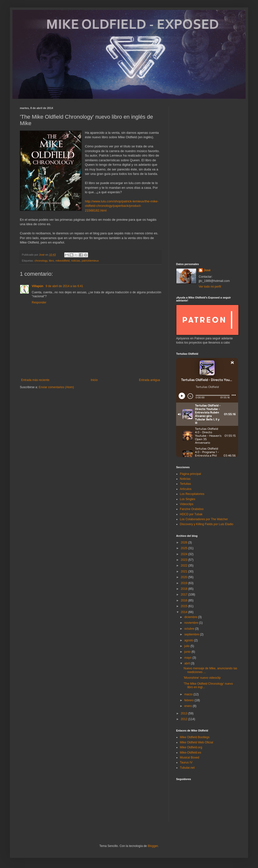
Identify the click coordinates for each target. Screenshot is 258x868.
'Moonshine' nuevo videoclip (202, 678)
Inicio (94, 380)
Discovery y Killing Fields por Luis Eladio (207, 524)
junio (188, 652)
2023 (185, 560)
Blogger (153, 846)
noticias (76, 261)
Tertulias (185, 484)
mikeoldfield (62, 261)
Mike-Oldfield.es (191, 753)
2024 (185, 554)
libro (51, 261)
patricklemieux (90, 261)
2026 (185, 542)
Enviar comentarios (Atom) (56, 387)
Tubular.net (187, 768)
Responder (39, 302)
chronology (41, 261)
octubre (190, 629)
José (207, 270)
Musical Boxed (190, 758)
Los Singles (188, 499)
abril (188, 663)
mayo (188, 658)
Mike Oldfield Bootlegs (195, 737)
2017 (185, 595)
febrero (189, 700)
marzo (189, 694)
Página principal (190, 474)
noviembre (192, 623)
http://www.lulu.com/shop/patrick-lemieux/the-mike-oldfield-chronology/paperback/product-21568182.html (122, 206)
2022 (185, 566)
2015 (185, 606)
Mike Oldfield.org (191, 747)
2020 (185, 577)
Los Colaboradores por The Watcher (204, 519)
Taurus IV (186, 762)
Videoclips (187, 504)
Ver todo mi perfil (210, 287)
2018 (185, 589)
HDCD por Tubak (191, 514)
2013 (185, 713)
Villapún (38, 286)
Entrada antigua (149, 380)
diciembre (191, 617)
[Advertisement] (207, 181)
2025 (185, 548)
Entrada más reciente (35, 380)
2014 (185, 612)
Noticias (185, 479)
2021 (185, 571)
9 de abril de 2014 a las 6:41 (64, 286)
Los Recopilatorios (192, 494)
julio (187, 646)
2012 (185, 719)
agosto (189, 640)
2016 (185, 600)
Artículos (186, 489)
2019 (185, 583)
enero (189, 706)
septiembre (192, 634)
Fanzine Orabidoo (192, 509)
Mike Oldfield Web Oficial (196, 742)
